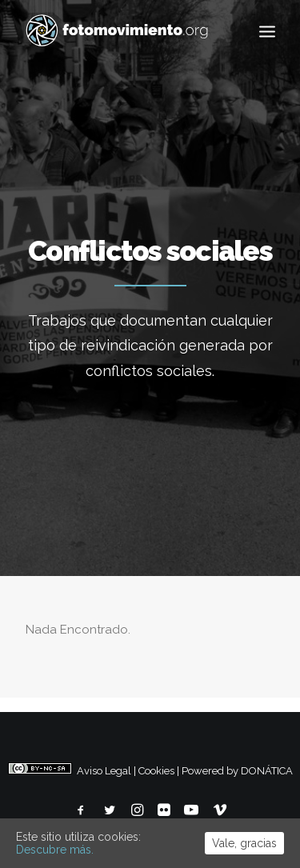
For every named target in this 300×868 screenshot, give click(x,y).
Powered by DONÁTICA (237, 771)
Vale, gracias (244, 843)
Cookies (156, 771)
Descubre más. (55, 850)
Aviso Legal (104, 771)
